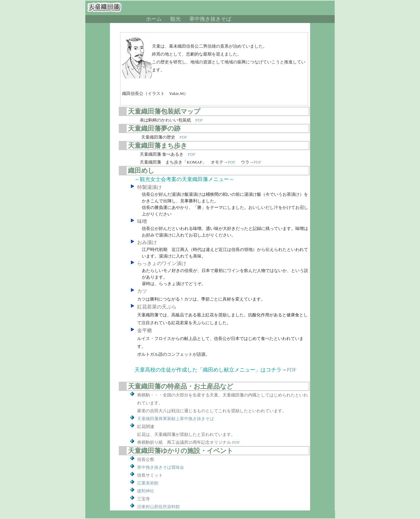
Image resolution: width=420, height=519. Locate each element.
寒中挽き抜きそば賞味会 (161, 467)
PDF (199, 120)
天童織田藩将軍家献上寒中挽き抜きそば (176, 419)
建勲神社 (146, 491)
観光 (176, 19)
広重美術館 (148, 483)
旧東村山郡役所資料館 (158, 507)
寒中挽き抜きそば (210, 19)
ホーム (154, 19)
